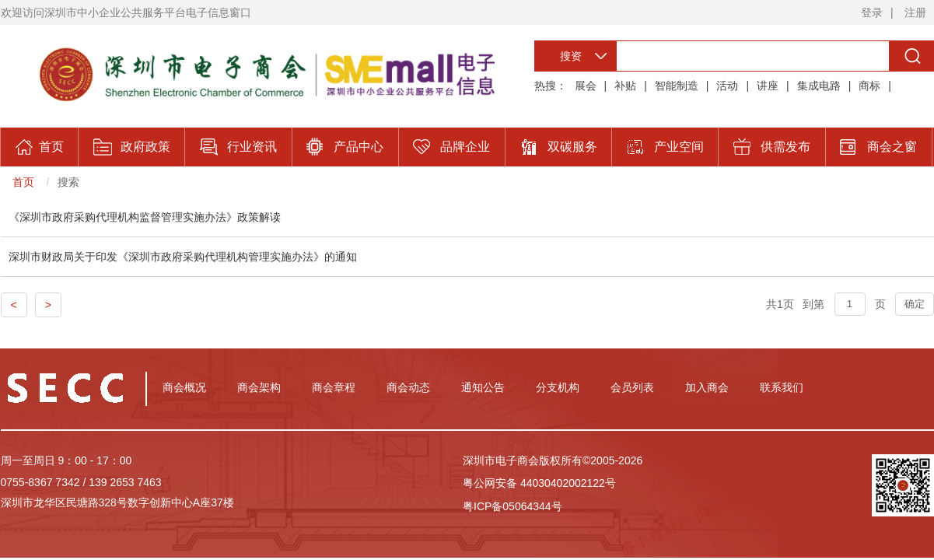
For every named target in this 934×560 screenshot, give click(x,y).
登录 (872, 12)
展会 (586, 86)
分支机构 (558, 387)
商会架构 (259, 387)
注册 (915, 12)
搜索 (68, 182)
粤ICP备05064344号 (512, 506)
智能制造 (677, 86)
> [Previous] (48, 305)
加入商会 (707, 387)
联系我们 (782, 387)
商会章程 (334, 387)
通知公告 (483, 387)
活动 (727, 86)
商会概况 (184, 387)
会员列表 (632, 387)
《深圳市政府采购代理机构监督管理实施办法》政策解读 (145, 217)
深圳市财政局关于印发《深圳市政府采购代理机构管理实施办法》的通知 (183, 257)
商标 (869, 86)
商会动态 (408, 387)
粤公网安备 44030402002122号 (539, 483)
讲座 (768, 86)
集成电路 (819, 86)
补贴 (625, 86)
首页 (23, 182)
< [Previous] (14, 305)
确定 (915, 304)
